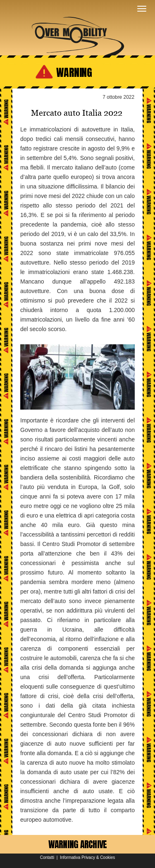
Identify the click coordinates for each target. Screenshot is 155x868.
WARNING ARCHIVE (78, 844)
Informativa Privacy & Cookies (87, 857)
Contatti (47, 857)
